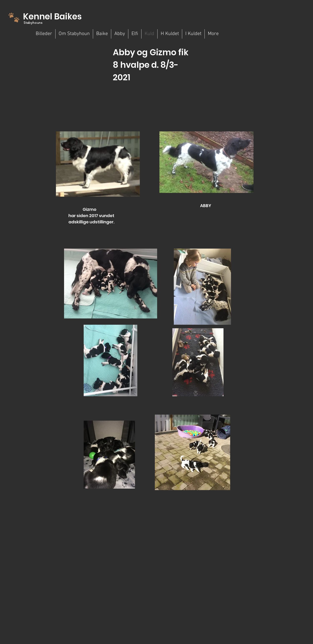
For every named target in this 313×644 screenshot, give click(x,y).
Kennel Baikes (52, 16)
